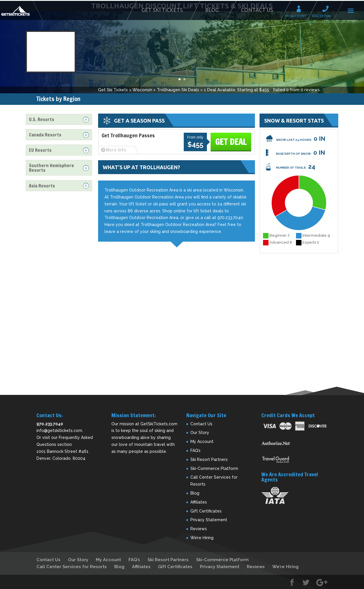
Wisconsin (142, 90)
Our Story (200, 433)
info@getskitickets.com (59, 431)
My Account (301, 10)
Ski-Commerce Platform (214, 468)
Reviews (199, 529)
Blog (212, 10)
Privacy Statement (209, 520)
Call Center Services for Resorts (72, 567)
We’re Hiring (202, 538)
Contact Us (257, 10)
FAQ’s (195, 451)
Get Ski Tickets (162, 10)
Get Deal (231, 142)
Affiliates (199, 502)
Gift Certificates (206, 511)
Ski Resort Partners (209, 459)
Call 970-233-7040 (327, 10)
